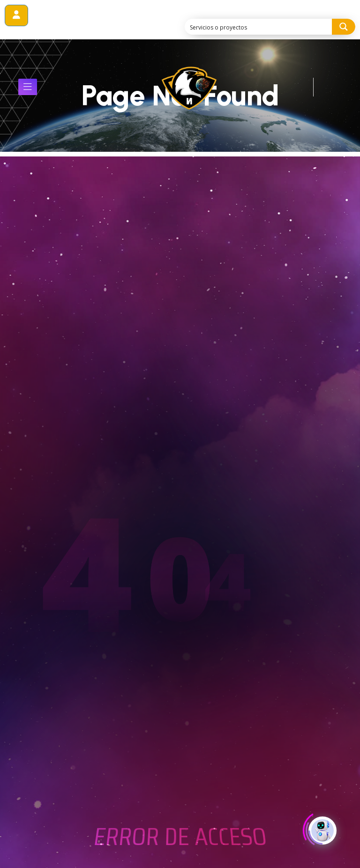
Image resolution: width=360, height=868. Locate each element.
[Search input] (259, 27)
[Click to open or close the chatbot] (322, 831)
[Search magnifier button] (344, 27)
